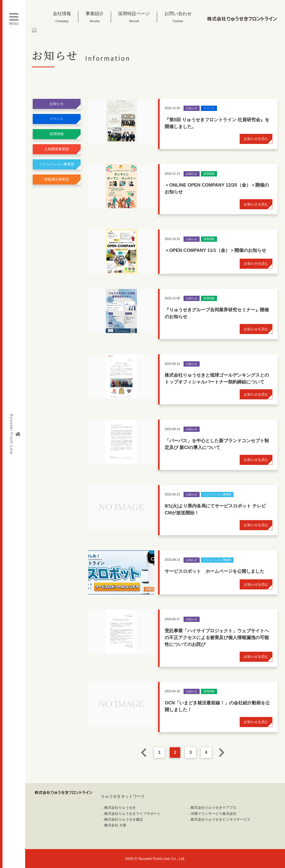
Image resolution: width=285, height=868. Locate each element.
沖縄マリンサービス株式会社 (213, 814)
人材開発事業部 (57, 149)
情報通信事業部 (57, 179)
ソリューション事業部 (57, 164)
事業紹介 (95, 17)
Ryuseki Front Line (15, 434)
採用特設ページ (134, 17)
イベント (57, 119)
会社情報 (62, 17)
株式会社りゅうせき (120, 807)
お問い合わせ (178, 17)
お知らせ (57, 104)
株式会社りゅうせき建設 (124, 819)
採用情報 (57, 134)
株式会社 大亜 (115, 825)
